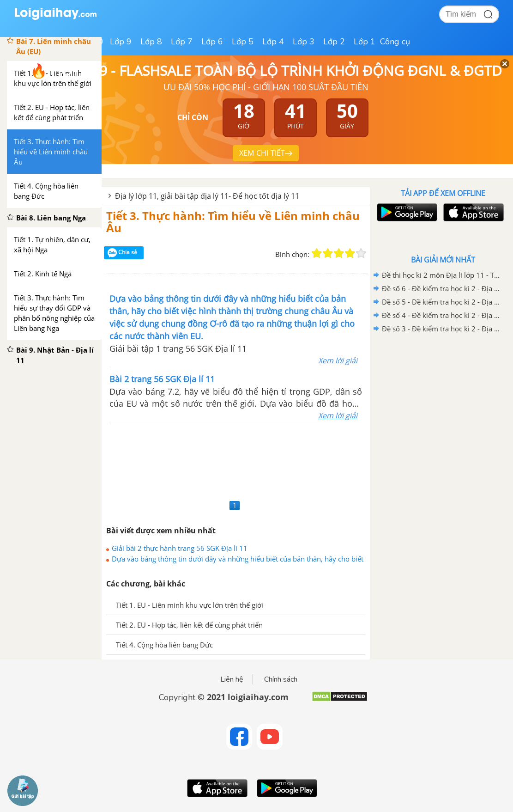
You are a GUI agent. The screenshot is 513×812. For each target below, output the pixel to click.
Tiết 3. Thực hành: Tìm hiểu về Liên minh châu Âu (233, 222)
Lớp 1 (365, 42)
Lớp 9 (121, 42)
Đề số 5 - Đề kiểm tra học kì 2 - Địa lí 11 (441, 302)
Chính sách (281, 679)
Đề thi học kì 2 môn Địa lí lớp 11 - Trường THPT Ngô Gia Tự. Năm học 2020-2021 (441, 275)
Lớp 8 (151, 42)
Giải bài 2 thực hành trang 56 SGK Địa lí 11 (180, 548)
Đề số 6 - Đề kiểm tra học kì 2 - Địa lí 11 (441, 288)
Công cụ (395, 42)
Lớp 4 (273, 42)
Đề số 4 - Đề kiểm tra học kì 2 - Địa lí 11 (441, 315)
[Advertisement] (236, 461)
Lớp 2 (334, 42)
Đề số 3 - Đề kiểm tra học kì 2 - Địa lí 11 (441, 329)
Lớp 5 (243, 42)
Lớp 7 (182, 42)
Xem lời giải (338, 360)
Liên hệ (232, 679)
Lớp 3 (304, 42)
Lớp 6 (212, 42)
